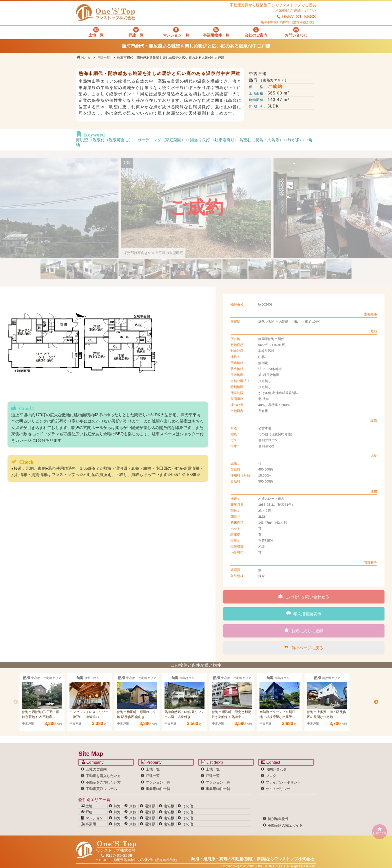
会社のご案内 (96, 769)
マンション (92, 818)
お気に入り (379, 831)
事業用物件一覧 (158, 789)
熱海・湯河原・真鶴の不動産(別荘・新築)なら (253, 859)
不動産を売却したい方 (103, 782)
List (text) (212, 762)
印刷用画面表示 (304, 613)
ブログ (271, 776)
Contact (271, 762)
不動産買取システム (101, 789)
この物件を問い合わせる (304, 596)
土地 (87, 806)
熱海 (117, 806)
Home (83, 58)
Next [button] (376, 702)
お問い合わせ (276, 769)
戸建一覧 (103, 58)
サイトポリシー (278, 789)
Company (92, 762)
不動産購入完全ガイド (285, 825)
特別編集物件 (278, 819)
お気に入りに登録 (304, 630)
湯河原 (150, 806)
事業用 (88, 824)
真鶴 (133, 806)
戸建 (87, 812)
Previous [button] (16, 702)
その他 (188, 806)
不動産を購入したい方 (103, 776)
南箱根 (169, 806)
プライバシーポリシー (283, 782)
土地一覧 (153, 769)
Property (151, 762)
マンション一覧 (158, 782)
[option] (42, 702)
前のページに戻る (304, 647)
